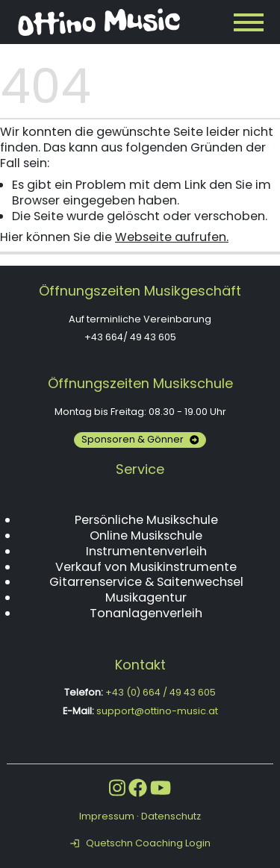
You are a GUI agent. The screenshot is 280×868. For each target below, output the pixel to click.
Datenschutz (171, 816)
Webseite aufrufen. (172, 237)
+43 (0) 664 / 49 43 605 (161, 692)
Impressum (107, 816)
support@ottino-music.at (157, 711)
